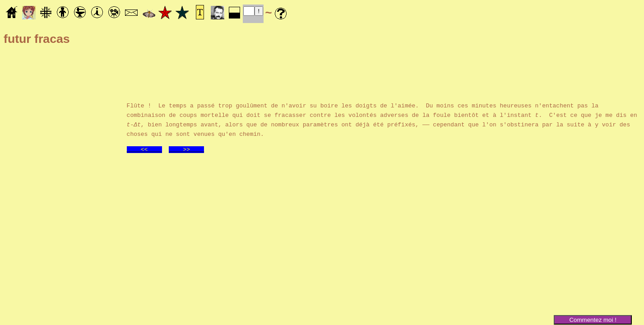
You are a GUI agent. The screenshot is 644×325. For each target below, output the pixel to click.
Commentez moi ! (593, 320)
